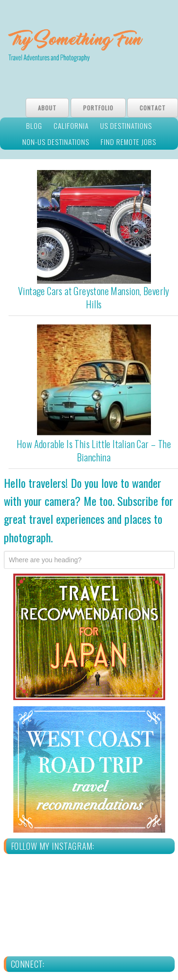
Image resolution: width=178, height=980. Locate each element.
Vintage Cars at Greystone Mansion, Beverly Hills (94, 297)
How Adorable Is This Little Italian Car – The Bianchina (94, 450)
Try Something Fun (89, 47)
